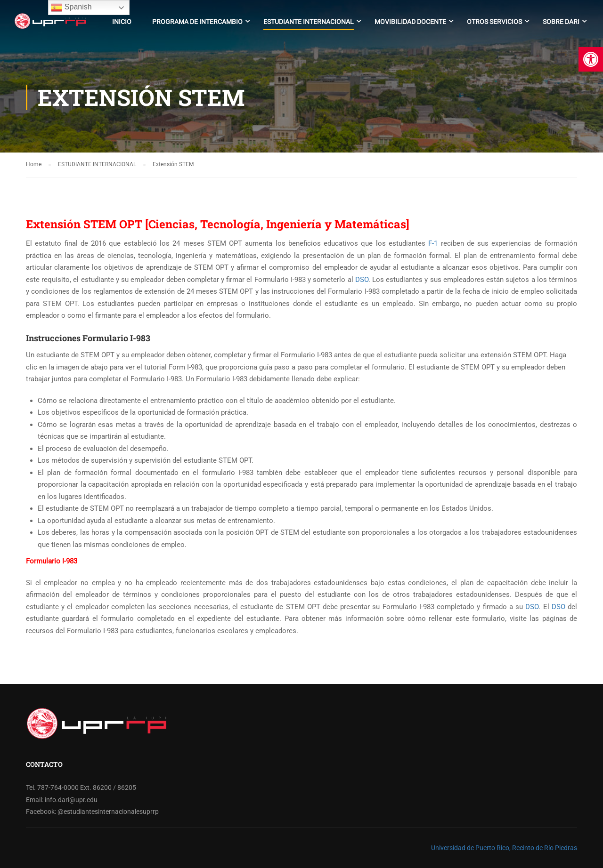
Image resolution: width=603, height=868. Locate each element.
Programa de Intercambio (197, 22)
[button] (591, 59)
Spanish (71, 8)
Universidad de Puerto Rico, (471, 848)
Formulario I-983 (52, 561)
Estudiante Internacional (309, 22)
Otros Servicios (494, 22)
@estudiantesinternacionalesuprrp (108, 812)
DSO (362, 280)
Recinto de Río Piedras (545, 848)
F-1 (433, 243)
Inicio (122, 22)
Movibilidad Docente (410, 22)
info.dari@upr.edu (71, 800)
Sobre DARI (561, 22)
